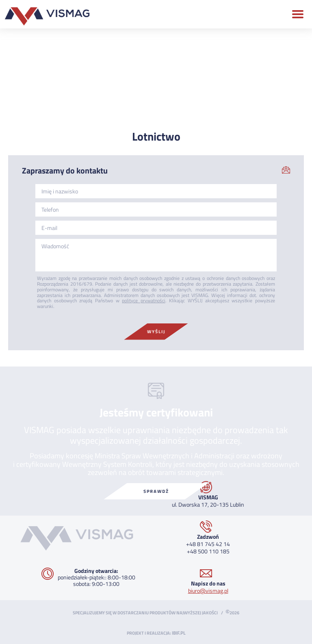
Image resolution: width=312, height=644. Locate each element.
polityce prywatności (144, 300)
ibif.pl (179, 633)
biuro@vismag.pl (208, 591)
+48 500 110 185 (208, 551)
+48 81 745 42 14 (208, 544)
